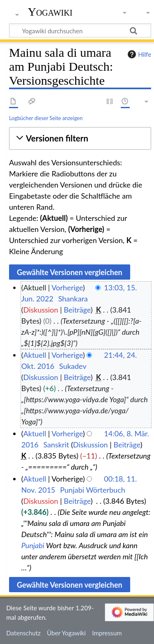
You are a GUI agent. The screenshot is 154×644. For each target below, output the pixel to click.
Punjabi (33, 545)
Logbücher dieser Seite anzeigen (46, 118)
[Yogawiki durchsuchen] (80, 30)
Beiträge (77, 310)
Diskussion (41, 310)
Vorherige (67, 287)
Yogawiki (50, 12)
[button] (80, 138)
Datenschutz (23, 633)
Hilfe (138, 54)
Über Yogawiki (66, 633)
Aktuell (35, 355)
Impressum (107, 633)
